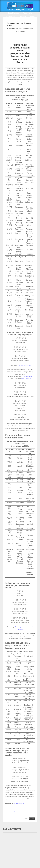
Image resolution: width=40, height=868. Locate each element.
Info (29, 20)
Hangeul (20, 10)
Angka (30, 10)
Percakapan (10, 16)
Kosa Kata (27, 13)
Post (14, 811)
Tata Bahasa (13, 13)
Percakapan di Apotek (24, 365)
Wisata (32, 16)
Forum (10, 10)
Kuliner (13, 20)
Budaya (22, 16)
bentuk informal (26, 378)
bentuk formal (28, 376)
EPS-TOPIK (20, 23)
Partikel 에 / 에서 (19, 803)
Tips (22, 20)
